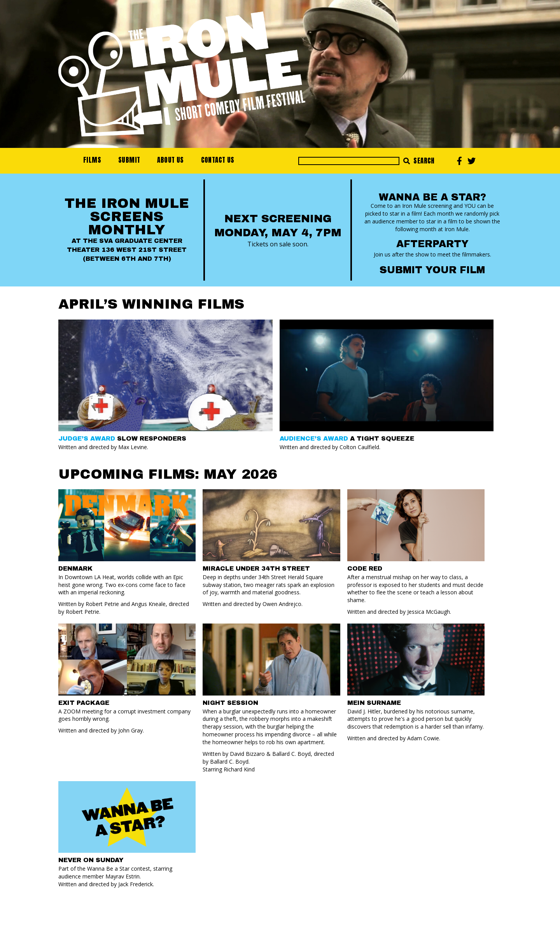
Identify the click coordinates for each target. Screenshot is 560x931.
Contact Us (218, 160)
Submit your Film (432, 270)
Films (92, 160)
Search (419, 161)
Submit (129, 160)
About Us (170, 160)
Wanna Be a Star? (432, 197)
